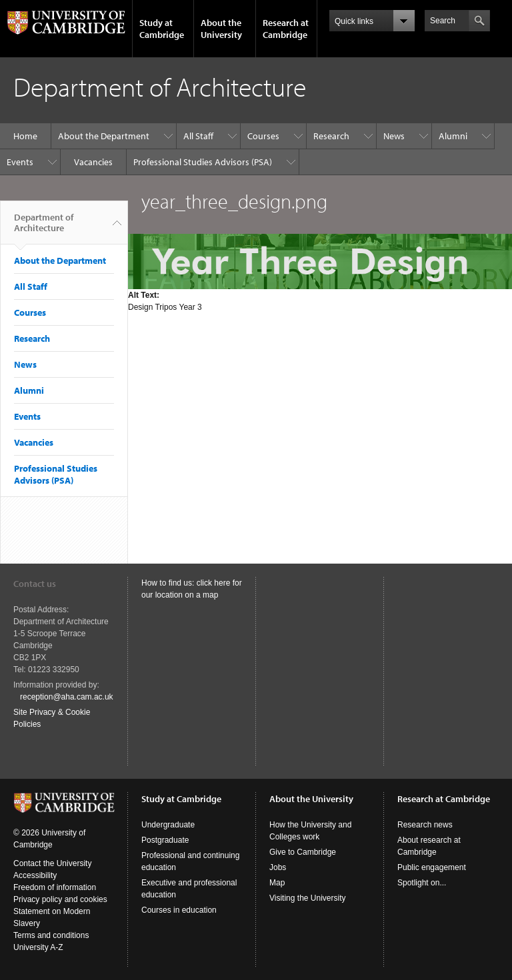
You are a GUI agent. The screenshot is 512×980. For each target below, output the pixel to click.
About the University (221, 29)
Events (20, 162)
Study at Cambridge (162, 29)
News (394, 136)
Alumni (453, 136)
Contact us (35, 584)
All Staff (198, 136)
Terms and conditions (51, 935)
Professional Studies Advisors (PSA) (203, 162)
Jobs (278, 867)
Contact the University (52, 863)
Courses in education (179, 910)
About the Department (104, 136)
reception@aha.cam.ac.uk (67, 697)
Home (25, 136)
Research (331, 136)
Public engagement (432, 867)
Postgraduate (165, 840)
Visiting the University (308, 898)
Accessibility (35, 875)
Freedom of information (55, 887)
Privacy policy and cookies (60, 899)
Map (277, 883)
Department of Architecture (44, 228)
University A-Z (38, 947)
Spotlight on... (422, 883)
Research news (425, 825)
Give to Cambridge (303, 852)
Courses (263, 136)
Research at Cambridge (286, 29)
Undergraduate (168, 825)
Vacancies (93, 162)
